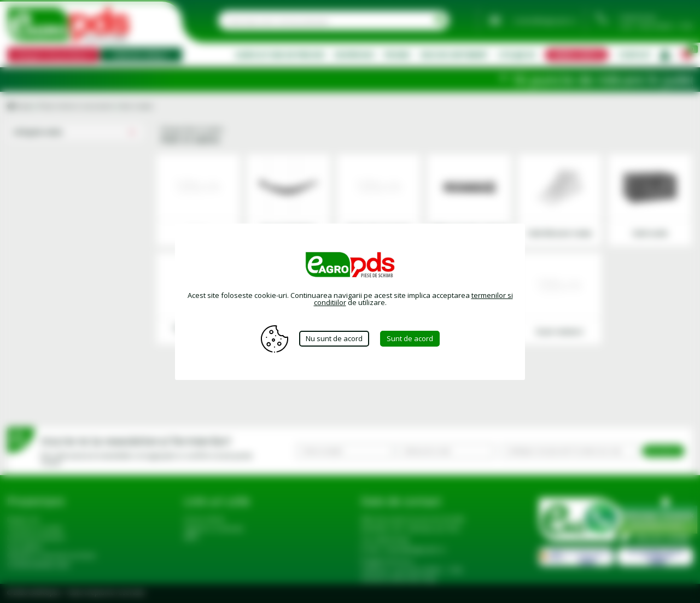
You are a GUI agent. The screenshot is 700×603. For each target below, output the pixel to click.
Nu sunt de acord (334, 338)
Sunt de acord (410, 338)
